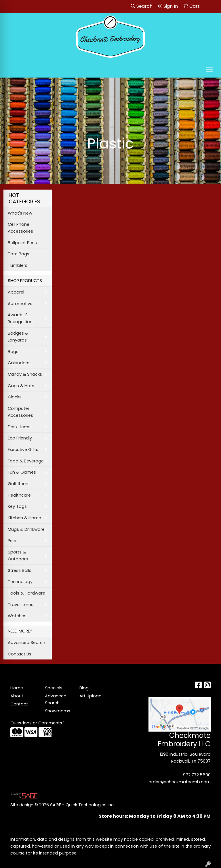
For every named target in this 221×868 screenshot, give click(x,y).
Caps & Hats (21, 386)
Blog (84, 688)
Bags (13, 352)
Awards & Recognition (20, 318)
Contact (19, 704)
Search (142, 6)
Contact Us (20, 654)
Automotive (20, 304)
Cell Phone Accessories (20, 228)
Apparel (16, 292)
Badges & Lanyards (18, 337)
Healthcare (19, 495)
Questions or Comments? (37, 723)
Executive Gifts (23, 450)
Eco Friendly (20, 438)
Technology (20, 582)
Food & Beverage (26, 461)
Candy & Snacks (25, 374)
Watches (17, 616)
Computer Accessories (20, 412)
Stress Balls (20, 570)
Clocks (15, 397)
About (17, 696)
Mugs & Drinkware (26, 529)
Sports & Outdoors (18, 555)
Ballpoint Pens (22, 243)
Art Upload (91, 696)
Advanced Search (26, 643)
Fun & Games (22, 472)
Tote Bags (19, 254)
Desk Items (19, 427)
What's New (20, 213)
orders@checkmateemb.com (180, 782)
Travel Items (21, 605)
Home (17, 688)
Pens (13, 541)
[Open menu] (209, 69)
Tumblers (18, 265)
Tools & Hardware (26, 593)
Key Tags (17, 506)
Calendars (19, 363)
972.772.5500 (197, 775)
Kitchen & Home (24, 518)
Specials (54, 688)
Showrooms (58, 711)
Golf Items (19, 484)
